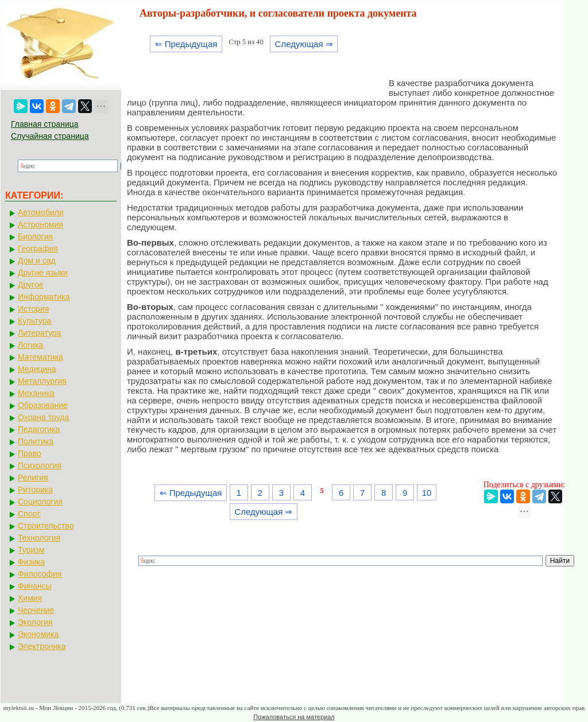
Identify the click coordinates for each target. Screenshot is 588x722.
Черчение (36, 610)
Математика (40, 357)
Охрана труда (43, 417)
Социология (40, 502)
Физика (31, 562)
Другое (30, 285)
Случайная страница (50, 136)
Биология (35, 236)
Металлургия (42, 381)
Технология (39, 538)
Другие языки (43, 273)
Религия (33, 478)
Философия (40, 574)
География (38, 249)
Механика (36, 393)
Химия (30, 598)
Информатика (44, 297)
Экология (35, 622)
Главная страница (45, 124)
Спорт (29, 514)
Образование (43, 405)
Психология (40, 465)
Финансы (35, 586)
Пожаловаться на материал (294, 717)
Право (30, 453)
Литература (39, 333)
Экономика (38, 634)
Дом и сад (37, 261)
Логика (30, 345)
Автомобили (41, 212)
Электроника (42, 646)
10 (427, 493)
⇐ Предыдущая (186, 44)
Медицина (37, 369)
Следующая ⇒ (304, 44)
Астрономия (40, 224)
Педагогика (39, 429)
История (33, 309)
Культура (34, 321)
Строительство (46, 526)
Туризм (31, 550)
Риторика (35, 490)
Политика (36, 441)
